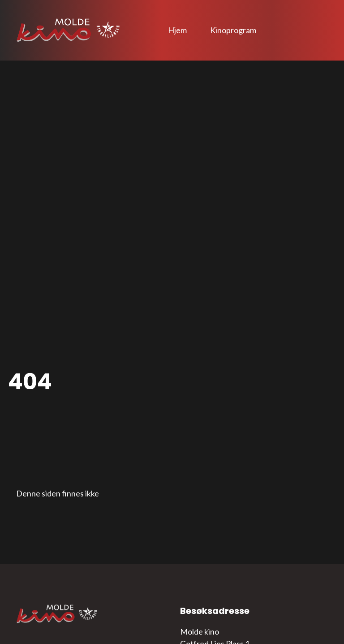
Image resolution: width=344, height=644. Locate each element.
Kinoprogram (233, 30)
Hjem (177, 30)
